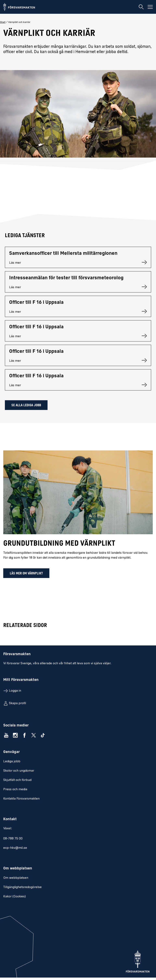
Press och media (15, 789)
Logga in (15, 691)
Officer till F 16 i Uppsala (36, 304)
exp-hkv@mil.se (15, 848)
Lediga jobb (12, 761)
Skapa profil (17, 703)
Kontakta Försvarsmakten (21, 799)
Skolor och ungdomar (19, 771)
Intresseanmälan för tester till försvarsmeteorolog (66, 280)
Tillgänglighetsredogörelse (22, 887)
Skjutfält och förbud (17, 780)
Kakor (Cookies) (15, 897)
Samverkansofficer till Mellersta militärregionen (63, 255)
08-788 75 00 (13, 839)
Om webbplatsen (16, 878)
